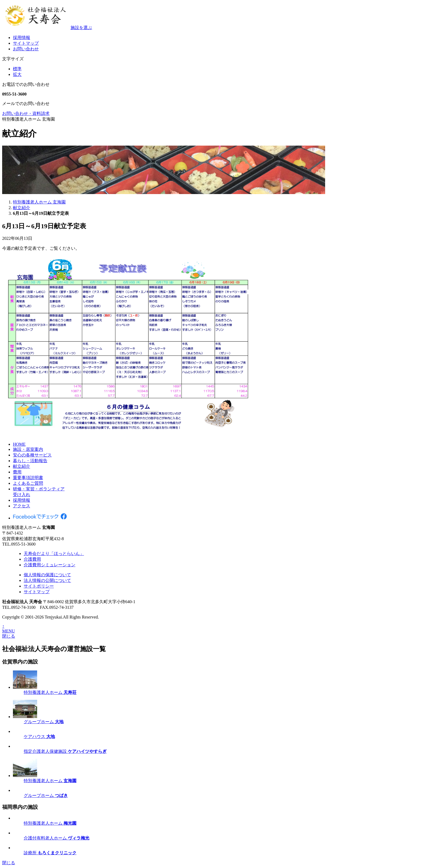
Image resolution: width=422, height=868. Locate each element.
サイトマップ (26, 43)
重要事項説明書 (28, 478)
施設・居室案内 (28, 449)
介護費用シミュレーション (50, 565)
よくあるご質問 (28, 483)
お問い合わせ (26, 49)
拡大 (17, 74)
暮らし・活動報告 (30, 461)
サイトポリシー (39, 586)
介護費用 (32, 559)
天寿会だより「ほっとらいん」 (54, 554)
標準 (17, 69)
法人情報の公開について (47, 580)
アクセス (22, 506)
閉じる (9, 636)
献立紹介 (22, 466)
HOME (19, 444)
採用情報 (22, 38)
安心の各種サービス (32, 455)
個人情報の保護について (47, 575)
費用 (17, 472)
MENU (8, 631)
